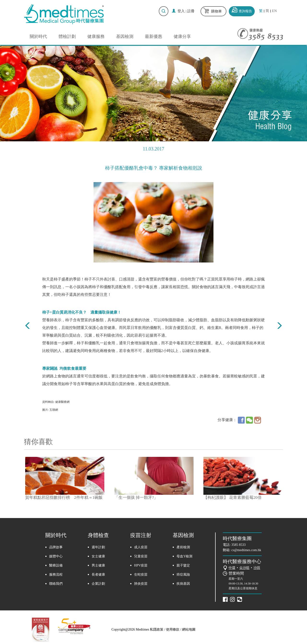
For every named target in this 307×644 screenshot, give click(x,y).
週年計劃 (98, 547)
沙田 (257, 568)
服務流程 (56, 575)
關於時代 (38, 36)
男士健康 (98, 565)
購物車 (216, 11)
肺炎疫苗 (141, 584)
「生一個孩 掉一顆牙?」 (136, 498)
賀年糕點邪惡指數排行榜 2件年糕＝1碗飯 (64, 498)
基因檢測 (125, 36)
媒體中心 (56, 556)
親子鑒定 (183, 565)
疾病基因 (183, 584)
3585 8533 (239, 545)
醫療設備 (56, 565)
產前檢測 (183, 547)
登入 (181, 11)
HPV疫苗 (141, 565)
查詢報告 (245, 11)
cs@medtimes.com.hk (246, 550)
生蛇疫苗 (141, 575)
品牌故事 (56, 547)
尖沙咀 (244, 568)
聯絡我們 (56, 584)
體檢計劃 (67, 36)
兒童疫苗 (141, 556)
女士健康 (98, 556)
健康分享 (182, 36)
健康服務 (96, 36)
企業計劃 (98, 584)
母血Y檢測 (184, 556)
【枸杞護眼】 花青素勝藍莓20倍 (232, 498)
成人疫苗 (141, 547)
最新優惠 (153, 36)
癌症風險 (183, 575)
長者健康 (98, 575)
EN (274, 11)
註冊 (191, 11)
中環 (232, 568)
